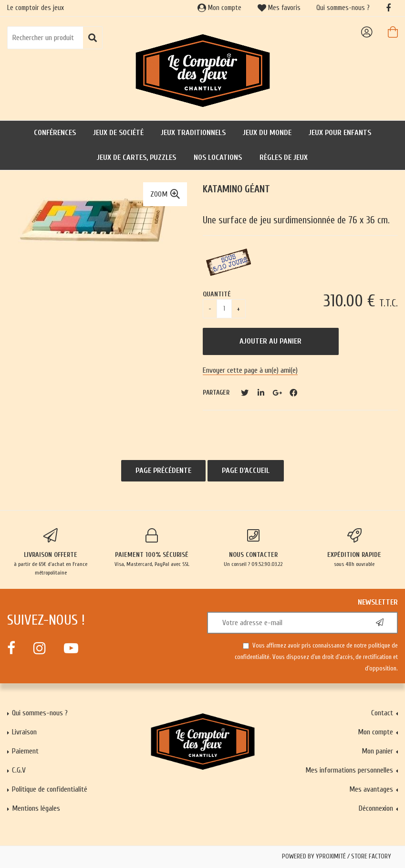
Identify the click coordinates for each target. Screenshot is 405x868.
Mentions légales (36, 808)
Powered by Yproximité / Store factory (337, 857)
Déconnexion (376, 808)
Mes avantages (371, 789)
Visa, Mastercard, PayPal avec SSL (152, 548)
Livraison (24, 732)
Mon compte (219, 8)
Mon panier (377, 751)
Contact (382, 713)
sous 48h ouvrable (354, 548)
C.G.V (19, 770)
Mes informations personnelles (349, 770)
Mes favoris (279, 8)
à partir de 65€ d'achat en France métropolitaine (51, 552)
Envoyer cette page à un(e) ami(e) (250, 370)
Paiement (25, 751)
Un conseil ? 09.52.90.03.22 (253, 548)
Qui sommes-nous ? (343, 8)
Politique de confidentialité (50, 789)
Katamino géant (236, 189)
